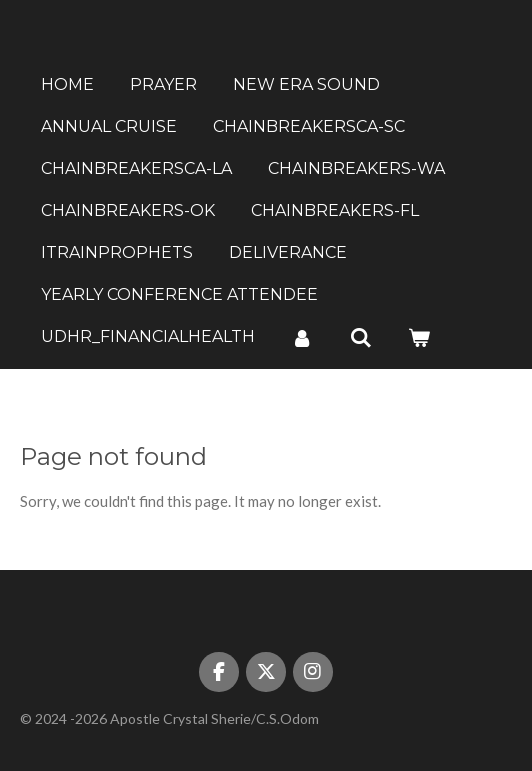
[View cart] (419, 337)
